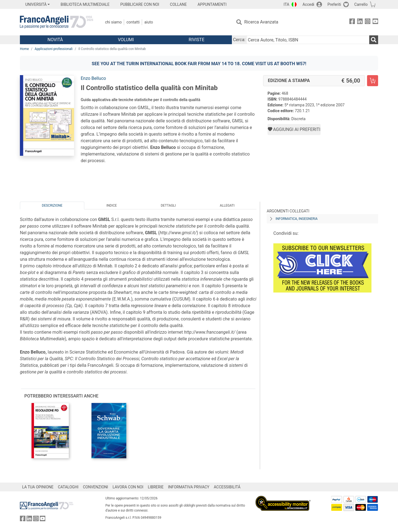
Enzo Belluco (93, 78)
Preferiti (334, 4)
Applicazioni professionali (53, 49)
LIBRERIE (156, 487)
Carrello (361, 4)
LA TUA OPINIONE (38, 487)
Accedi (308, 4)
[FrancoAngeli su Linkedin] (360, 22)
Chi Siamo (113, 22)
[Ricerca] (374, 40)
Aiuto (149, 22)
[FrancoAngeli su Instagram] (368, 22)
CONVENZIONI (95, 487)
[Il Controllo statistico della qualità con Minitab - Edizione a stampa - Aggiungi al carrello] (373, 81)
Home (24, 49)
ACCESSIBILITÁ (227, 487)
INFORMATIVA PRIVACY (189, 487)
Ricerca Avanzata (261, 22)
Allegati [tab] (227, 206)
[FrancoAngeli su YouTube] (375, 22)
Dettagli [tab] (168, 206)
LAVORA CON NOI (128, 487)
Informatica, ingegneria (297, 219)
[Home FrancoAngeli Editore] (57, 22)
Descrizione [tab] (52, 206)
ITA (286, 4)
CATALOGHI (68, 487)
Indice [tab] (112, 206)
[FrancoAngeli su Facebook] (352, 22)
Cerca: (239, 40)
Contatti (133, 22)
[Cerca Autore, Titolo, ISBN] (308, 40)
